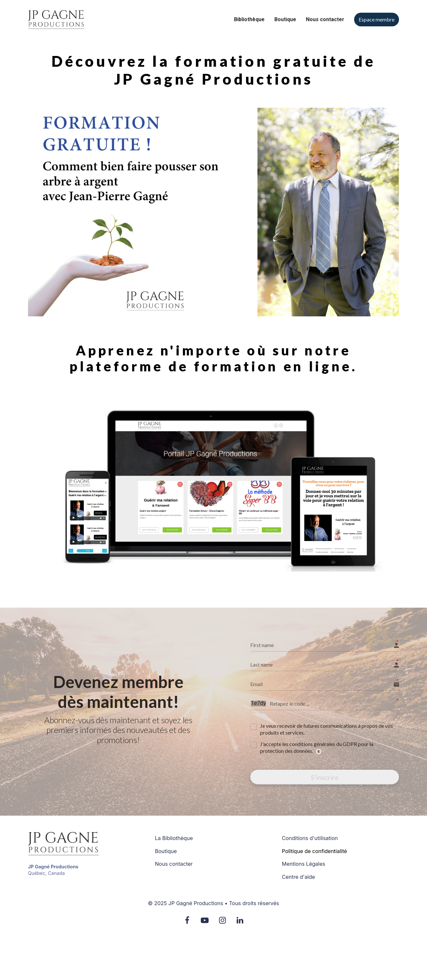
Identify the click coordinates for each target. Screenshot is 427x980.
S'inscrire (325, 777)
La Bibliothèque (174, 838)
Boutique (285, 19)
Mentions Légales (303, 864)
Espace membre (377, 19)
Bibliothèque (249, 19)
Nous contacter (325, 19)
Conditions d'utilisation (310, 838)
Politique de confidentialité (314, 851)
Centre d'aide (298, 877)
